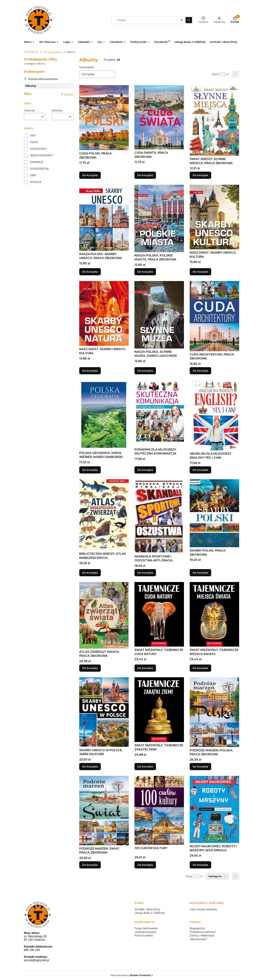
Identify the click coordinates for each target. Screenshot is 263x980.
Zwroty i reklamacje (202, 936)
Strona (215, 74)
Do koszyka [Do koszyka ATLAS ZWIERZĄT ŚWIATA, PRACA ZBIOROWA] (90, 668)
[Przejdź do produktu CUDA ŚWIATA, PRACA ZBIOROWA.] (159, 117)
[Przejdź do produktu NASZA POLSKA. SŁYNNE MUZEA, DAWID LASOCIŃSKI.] (159, 315)
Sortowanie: (87, 67)
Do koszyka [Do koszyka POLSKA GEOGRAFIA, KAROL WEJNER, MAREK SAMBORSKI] (90, 470)
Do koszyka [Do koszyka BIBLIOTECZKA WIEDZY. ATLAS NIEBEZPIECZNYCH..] (90, 573)
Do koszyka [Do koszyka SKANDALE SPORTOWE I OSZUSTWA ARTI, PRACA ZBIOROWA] (145, 573)
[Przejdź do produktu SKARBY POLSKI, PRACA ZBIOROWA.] (214, 513)
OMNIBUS (37, 162)
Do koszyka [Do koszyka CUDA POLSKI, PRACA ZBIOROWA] (90, 175)
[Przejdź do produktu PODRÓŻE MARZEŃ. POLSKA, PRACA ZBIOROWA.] (214, 712)
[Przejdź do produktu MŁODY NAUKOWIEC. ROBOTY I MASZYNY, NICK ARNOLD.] (214, 809)
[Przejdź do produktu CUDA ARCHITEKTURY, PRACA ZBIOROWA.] (214, 316)
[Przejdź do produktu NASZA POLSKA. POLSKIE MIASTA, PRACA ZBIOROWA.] (159, 218)
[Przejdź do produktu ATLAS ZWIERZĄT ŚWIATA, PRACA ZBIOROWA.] (104, 615)
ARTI (33, 136)
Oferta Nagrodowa (53, 52)
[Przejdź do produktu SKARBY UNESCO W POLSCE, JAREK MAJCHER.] (104, 712)
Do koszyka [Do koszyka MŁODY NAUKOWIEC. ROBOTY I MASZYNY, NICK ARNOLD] (200, 865)
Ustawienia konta (145, 932)
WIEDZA (36, 182)
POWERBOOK (39, 169)
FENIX (34, 142)
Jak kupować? (198, 939)
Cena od (29, 110)
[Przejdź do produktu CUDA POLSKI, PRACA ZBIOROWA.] (104, 118)
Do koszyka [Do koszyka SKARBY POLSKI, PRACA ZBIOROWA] (200, 573)
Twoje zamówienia (146, 928)
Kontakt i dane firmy (147, 909)
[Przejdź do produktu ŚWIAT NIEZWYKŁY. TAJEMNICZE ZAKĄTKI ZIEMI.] (159, 710)
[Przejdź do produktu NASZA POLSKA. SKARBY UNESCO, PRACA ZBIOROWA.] (104, 218)
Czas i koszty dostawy (203, 909)
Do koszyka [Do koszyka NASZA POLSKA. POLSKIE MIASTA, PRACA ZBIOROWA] (145, 272)
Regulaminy (197, 928)
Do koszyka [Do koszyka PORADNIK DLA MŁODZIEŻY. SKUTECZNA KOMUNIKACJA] (145, 470)
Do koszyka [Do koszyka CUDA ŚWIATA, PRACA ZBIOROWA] (145, 175)
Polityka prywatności (203, 932)
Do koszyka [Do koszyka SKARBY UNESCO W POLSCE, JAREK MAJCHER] (90, 767)
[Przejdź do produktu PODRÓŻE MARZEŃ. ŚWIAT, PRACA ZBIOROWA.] (104, 811)
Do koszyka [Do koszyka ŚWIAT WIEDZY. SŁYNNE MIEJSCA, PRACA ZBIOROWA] (200, 175)
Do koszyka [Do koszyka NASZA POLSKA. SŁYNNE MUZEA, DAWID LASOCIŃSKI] (145, 371)
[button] (189, 20)
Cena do (57, 110)
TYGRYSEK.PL (31, 52)
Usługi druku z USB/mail (150, 913)
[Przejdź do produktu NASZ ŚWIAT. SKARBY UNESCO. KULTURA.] (214, 217)
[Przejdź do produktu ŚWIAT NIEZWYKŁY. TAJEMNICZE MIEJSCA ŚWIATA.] (214, 614)
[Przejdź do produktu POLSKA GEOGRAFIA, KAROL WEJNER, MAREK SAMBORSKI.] (104, 415)
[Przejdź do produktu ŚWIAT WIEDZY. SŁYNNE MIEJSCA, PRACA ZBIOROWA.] (214, 120)
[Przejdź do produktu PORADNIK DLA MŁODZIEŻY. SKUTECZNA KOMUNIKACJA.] (159, 413)
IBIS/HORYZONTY (42, 156)
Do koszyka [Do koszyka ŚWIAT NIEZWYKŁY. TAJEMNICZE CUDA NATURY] (145, 668)
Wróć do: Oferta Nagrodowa (41, 79)
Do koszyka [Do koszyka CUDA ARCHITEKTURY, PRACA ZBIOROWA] (200, 371)
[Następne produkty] (217, 876)
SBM (33, 175)
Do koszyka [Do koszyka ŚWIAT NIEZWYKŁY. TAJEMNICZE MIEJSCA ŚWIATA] (200, 668)
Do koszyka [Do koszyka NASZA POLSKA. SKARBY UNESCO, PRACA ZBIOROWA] (90, 272)
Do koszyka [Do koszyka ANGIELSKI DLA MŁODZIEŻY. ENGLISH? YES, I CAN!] (200, 470)
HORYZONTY (38, 149)
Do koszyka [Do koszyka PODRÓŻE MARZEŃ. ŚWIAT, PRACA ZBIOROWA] (90, 865)
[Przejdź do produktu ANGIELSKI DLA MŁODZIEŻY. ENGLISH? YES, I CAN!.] (214, 415)
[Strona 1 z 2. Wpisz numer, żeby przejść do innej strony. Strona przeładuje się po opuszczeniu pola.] (222, 74)
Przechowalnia (144, 936)
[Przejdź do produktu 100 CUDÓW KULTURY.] (159, 810)
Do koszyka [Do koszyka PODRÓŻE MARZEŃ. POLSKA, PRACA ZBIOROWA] (200, 767)
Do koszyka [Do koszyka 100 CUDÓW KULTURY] (145, 865)
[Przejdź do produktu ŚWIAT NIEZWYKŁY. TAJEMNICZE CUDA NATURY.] (159, 614)
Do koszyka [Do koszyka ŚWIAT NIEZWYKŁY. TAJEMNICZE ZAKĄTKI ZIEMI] (145, 767)
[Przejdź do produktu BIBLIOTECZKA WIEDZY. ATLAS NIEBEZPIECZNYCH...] (104, 515)
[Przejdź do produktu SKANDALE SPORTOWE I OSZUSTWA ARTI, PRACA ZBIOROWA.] (159, 516)
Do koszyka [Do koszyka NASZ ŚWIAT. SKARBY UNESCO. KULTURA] (200, 272)
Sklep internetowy (130, 975)
